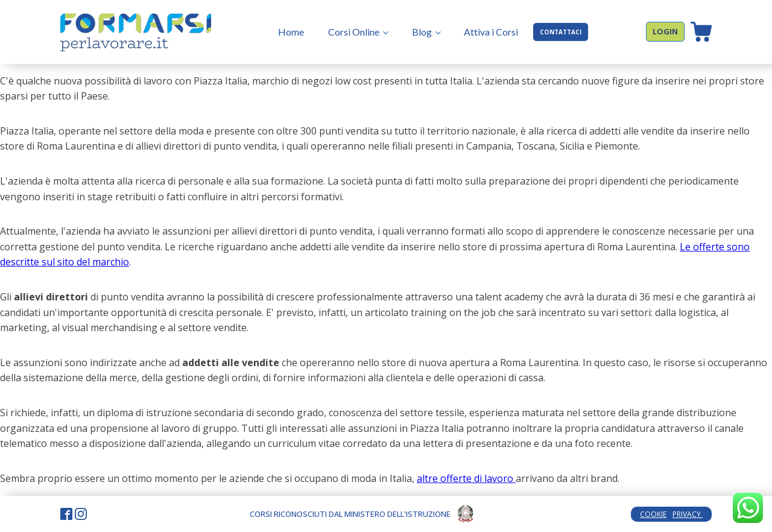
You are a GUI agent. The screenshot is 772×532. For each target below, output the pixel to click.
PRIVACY (688, 514)
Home (291, 32)
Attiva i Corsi (491, 32)
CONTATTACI (561, 32)
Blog (422, 32)
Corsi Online (354, 32)
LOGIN (665, 31)
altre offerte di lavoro (466, 478)
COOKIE (653, 514)
